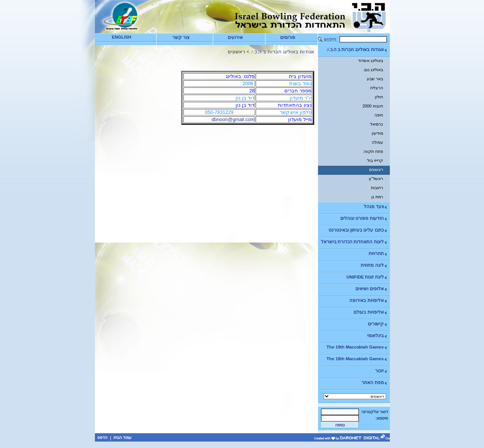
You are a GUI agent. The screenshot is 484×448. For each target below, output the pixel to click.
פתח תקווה (373, 151)
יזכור (381, 371)
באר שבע (375, 79)
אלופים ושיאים (371, 289)
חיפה (379, 115)
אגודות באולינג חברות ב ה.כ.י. (357, 50)
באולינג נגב (373, 70)
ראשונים (376, 170)
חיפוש (330, 39)
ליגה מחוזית (374, 265)
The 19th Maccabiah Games (357, 347)
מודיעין (377, 133)
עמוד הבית (123, 437)
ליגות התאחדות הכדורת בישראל (354, 242)
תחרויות (378, 254)
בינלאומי (377, 336)
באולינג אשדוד (371, 61)
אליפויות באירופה (368, 301)
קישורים (378, 324)
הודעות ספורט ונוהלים (364, 219)
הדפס (102, 437)
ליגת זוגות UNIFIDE (367, 277)
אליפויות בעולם (370, 312)
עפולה (377, 142)
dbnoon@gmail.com (233, 119)
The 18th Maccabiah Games (357, 359)
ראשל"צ (376, 179)
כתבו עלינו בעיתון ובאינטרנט (358, 230)
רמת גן (377, 197)
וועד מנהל (375, 207)
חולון (379, 97)
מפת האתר (374, 383)
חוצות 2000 (372, 106)
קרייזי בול (375, 160)
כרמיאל (377, 124)
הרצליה (376, 88)
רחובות (377, 188)
